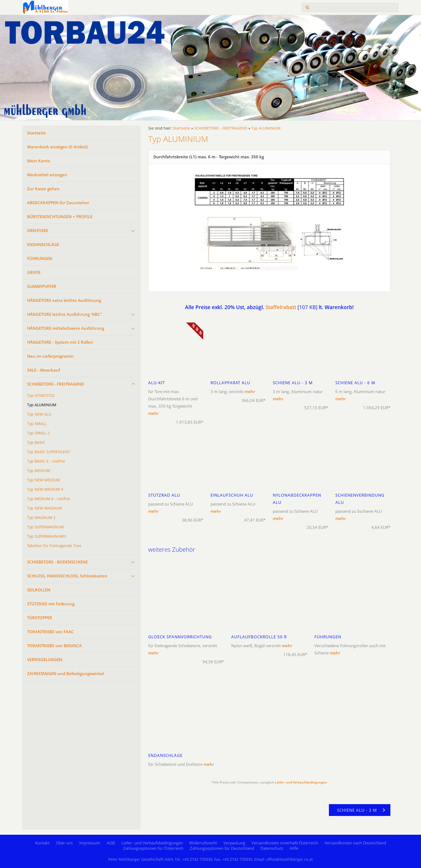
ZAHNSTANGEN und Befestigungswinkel (66, 673)
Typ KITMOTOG (41, 395)
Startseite (37, 133)
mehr (153, 413)
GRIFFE (34, 272)
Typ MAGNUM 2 (41, 518)
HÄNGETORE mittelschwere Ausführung (66, 328)
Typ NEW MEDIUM (43, 480)
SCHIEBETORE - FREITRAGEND (56, 384)
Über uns (64, 843)
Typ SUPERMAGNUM (46, 527)
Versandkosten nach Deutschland (355, 843)
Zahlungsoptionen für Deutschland (222, 848)
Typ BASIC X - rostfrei (46, 461)
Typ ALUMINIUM (42, 405)
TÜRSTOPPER (40, 618)
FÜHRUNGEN (40, 258)
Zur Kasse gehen (43, 189)
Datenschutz (272, 848)
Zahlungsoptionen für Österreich (153, 848)
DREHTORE (38, 230)
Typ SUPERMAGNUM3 (47, 536)
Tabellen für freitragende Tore (54, 546)
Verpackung (234, 843)
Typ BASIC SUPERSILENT (49, 452)
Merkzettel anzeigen (47, 175)
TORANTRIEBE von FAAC (50, 632)
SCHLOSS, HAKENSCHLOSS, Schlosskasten (67, 576)
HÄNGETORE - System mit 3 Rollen (60, 342)
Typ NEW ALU (39, 414)
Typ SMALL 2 (38, 433)
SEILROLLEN (39, 590)
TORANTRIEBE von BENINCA (54, 646)
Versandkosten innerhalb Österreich (285, 843)
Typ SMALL (37, 424)
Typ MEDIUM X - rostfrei (49, 499)
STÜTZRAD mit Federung (51, 604)
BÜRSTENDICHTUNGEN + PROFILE (60, 217)
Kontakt (42, 843)
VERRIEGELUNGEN (45, 660)
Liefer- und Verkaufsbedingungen (301, 782)
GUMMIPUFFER (42, 286)
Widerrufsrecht (203, 843)
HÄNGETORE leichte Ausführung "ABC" (65, 314)
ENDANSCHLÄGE (43, 244)
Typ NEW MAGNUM (45, 508)
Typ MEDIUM (39, 471)
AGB (111, 843)
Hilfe (294, 848)
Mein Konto (39, 161)
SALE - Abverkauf (43, 370)
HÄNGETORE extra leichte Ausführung (64, 300)
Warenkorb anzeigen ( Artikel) (57, 147)
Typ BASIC (36, 442)
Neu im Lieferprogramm (50, 356)
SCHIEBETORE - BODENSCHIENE (57, 562)
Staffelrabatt (281, 307)
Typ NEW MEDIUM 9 (45, 489)
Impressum (90, 843)
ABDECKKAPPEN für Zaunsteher (58, 203)
